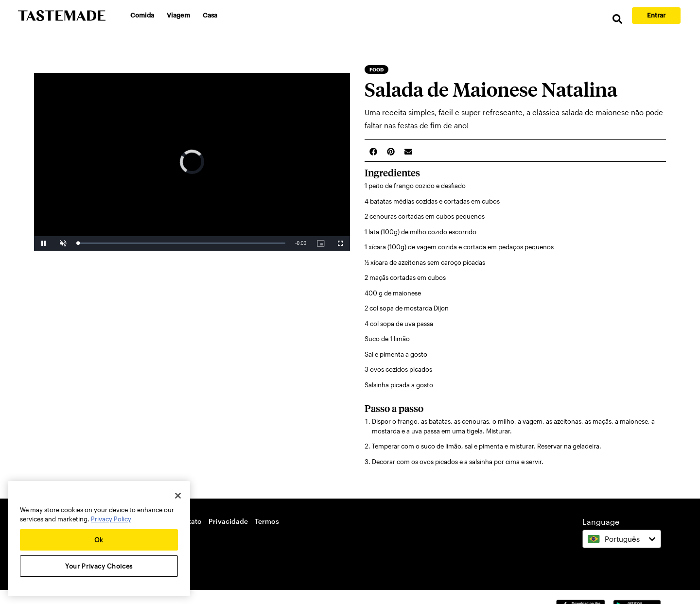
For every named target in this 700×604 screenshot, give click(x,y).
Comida (142, 15)
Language (601, 522)
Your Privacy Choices (99, 566)
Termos (267, 521)
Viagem (178, 15)
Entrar (656, 15)
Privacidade (228, 521)
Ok (99, 540)
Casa (210, 15)
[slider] (182, 243)
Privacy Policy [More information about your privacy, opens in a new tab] (111, 519)
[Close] (178, 496)
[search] (617, 19)
